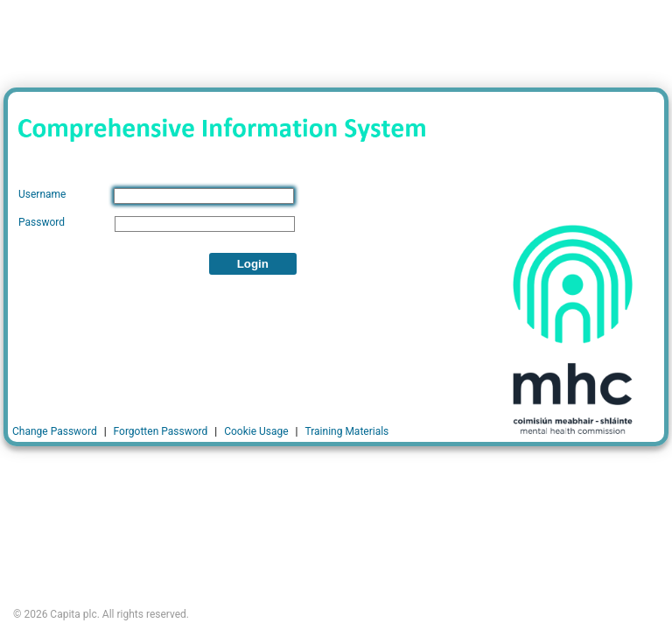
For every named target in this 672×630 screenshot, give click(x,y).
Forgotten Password (161, 431)
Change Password (55, 431)
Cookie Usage (256, 431)
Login (253, 264)
